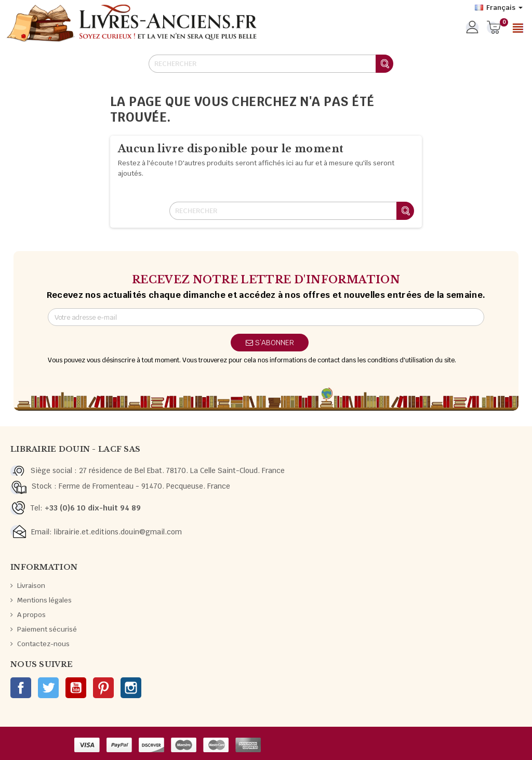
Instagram (131, 688)
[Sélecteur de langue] (499, 8)
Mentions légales (44, 600)
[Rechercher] (271, 64)
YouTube (76, 688)
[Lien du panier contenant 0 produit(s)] (494, 28)
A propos (31, 615)
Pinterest (103, 688)
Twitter (48, 688)
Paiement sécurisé (47, 629)
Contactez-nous (43, 644)
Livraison (31, 586)
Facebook (21, 688)
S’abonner (270, 343)
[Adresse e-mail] (266, 317)
